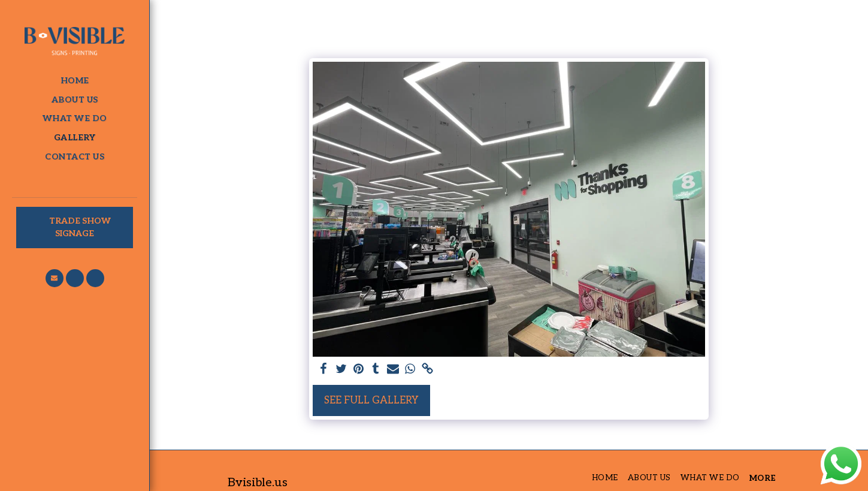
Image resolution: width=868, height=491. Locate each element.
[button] (55, 278)
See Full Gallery (371, 400)
